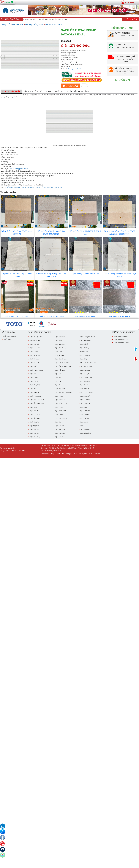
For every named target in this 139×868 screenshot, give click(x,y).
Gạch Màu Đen (35, 429)
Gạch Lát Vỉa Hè (35, 348)
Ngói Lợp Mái (34, 426)
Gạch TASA (34, 407)
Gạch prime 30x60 (74, 69)
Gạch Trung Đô (35, 392)
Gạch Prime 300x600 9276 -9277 (17, 316)
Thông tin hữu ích (55, 91)
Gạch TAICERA (85, 400)
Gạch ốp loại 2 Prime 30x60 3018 (85, 274)
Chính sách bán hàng (78, 91)
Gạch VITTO (59, 407)
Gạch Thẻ (83, 426)
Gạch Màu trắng (85, 433)
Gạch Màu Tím (60, 437)
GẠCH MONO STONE (62, 363)
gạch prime (58, 187)
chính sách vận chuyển (121, 342)
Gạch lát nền (85, 415)
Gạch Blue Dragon (61, 359)
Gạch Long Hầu (85, 403)
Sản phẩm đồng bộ (33, 91)
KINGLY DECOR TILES (88, 363)
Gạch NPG (58, 340)
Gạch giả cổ (59, 422)
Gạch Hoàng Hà (85, 374)
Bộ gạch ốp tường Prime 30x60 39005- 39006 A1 (17, 233)
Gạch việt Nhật (60, 389)
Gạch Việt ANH (60, 370)
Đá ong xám (84, 352)
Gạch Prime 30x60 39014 (119, 316)
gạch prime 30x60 (28, 187)
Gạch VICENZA (85, 381)
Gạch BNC (58, 377)
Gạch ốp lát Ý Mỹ (86, 377)
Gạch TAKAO (34, 363)
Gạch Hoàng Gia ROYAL (88, 337)
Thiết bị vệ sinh (35, 355)
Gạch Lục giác (60, 426)
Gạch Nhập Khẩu (35, 385)
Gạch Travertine (60, 337)
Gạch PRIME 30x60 (54, 24)
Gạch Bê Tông (85, 348)
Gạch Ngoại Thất (86, 340)
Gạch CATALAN (35, 415)
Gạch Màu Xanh (85, 429)
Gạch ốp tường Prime (34, 24)
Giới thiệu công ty (10, 336)
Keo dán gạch (60, 355)
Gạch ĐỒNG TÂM (61, 403)
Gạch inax (33, 389)
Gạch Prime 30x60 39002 (85, 316)
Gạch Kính (58, 352)
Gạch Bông (84, 359)
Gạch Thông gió (85, 355)
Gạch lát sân (59, 415)
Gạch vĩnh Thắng (35, 396)
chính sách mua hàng (121, 336)
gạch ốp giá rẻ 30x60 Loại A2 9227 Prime (17, 275)
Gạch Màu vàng (35, 437)
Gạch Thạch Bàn (60, 400)
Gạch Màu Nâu (35, 433)
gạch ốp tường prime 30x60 (44, 187)
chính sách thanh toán (121, 339)
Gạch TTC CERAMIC (87, 392)
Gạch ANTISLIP (60, 344)
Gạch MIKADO (85, 411)
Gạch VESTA (34, 381)
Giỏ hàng (8, 2)
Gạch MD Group (60, 374)
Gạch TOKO (59, 396)
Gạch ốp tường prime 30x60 (18, 169)
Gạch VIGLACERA (61, 411)
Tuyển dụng (7, 339)
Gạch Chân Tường (61, 418)
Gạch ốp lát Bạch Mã (37, 403)
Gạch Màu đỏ (34, 344)
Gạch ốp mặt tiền (36, 337)
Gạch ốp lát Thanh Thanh (63, 366)
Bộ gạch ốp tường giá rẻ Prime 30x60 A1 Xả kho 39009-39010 (119, 233)
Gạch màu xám (60, 433)
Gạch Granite (34, 352)
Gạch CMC (84, 407)
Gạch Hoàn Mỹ (85, 396)
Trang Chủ (6, 24)
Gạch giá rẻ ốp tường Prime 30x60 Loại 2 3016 (119, 275)
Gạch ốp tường (35, 418)
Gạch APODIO (85, 389)
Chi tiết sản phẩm (11, 91)
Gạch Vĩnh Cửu (85, 370)
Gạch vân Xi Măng (86, 366)
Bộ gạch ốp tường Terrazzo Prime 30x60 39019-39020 (51, 233)
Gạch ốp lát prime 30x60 (12, 187)
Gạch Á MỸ (34, 366)
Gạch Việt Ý (84, 344)
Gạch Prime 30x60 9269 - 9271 (51, 316)
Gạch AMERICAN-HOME (63, 392)
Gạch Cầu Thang (60, 348)
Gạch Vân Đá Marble (36, 370)
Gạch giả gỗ (84, 418)
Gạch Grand (59, 385)
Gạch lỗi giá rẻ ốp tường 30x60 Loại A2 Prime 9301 (51, 275)
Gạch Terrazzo (34, 359)
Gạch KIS (33, 374)
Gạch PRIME (18, 24)
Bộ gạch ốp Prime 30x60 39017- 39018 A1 (85, 233)
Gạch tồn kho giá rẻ (37, 400)
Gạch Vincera (34, 377)
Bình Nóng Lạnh (35, 340)
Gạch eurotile (84, 385)
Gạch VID (58, 381)
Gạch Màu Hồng (60, 429)
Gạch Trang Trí (35, 422)
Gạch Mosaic (84, 422)
